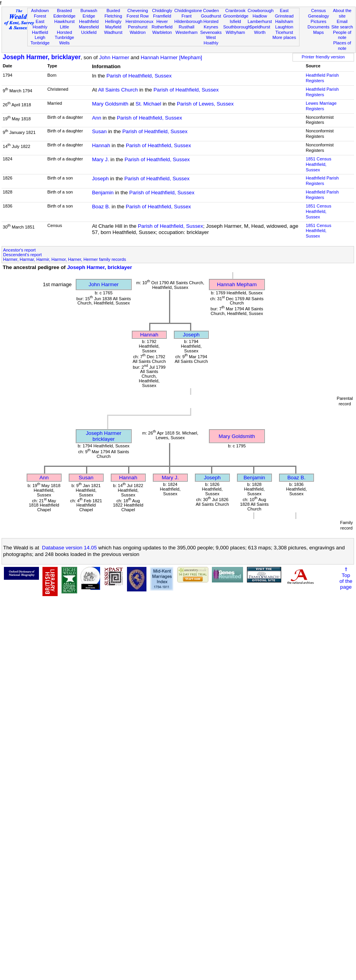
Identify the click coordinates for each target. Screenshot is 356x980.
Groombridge (236, 16)
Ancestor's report (19, 250)
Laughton (284, 27)
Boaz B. (101, 207)
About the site (342, 13)
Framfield (162, 16)
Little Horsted (64, 30)
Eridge (89, 16)
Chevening (138, 11)
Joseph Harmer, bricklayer (42, 57)
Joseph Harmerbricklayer (103, 436)
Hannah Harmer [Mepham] (171, 57)
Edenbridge (64, 16)
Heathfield (89, 21)
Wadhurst (113, 32)
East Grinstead (284, 13)
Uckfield (89, 32)
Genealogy (319, 16)
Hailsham (284, 21)
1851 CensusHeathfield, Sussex (318, 164)
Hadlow (260, 16)
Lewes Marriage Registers (321, 106)
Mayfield (113, 27)
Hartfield (40, 32)
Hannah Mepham (237, 284)
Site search (342, 27)
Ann (97, 118)
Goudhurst (211, 16)
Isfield (235, 21)
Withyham (235, 32)
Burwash (89, 11)
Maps (318, 32)
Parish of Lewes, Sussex (205, 104)
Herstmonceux (139, 21)
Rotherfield (162, 27)
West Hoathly (211, 40)
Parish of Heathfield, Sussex (139, 76)
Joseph (100, 179)
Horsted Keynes (211, 24)
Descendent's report (22, 255)
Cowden (211, 11)
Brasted (64, 11)
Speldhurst (260, 27)
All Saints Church (118, 90)
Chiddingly (162, 11)
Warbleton (162, 32)
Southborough (237, 27)
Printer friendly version (323, 57)
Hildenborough (189, 21)
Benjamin (103, 193)
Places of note (342, 46)
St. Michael (148, 104)
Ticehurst (284, 32)
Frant (187, 16)
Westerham (187, 32)
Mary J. (100, 159)
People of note (342, 35)
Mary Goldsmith (110, 104)
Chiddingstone (188, 11)
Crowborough (261, 11)
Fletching (113, 16)
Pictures (319, 21)
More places (284, 37)
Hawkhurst (64, 21)
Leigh (40, 37)
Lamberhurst (260, 21)
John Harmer (114, 57)
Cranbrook (235, 11)
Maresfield (89, 27)
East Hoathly (40, 24)
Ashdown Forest (40, 13)
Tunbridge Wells (65, 40)
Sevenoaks (211, 32)
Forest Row (138, 16)
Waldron (138, 32)
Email (342, 21)
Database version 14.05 (70, 548)
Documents (319, 27)
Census (319, 11)
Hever (162, 21)
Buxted (113, 11)
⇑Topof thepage (346, 578)
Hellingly (113, 21)
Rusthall (187, 27)
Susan (99, 131)
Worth (260, 32)
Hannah (101, 145)
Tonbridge (40, 43)
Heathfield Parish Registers (322, 78)
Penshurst (137, 27)
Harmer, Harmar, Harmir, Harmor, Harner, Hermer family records (64, 259)
